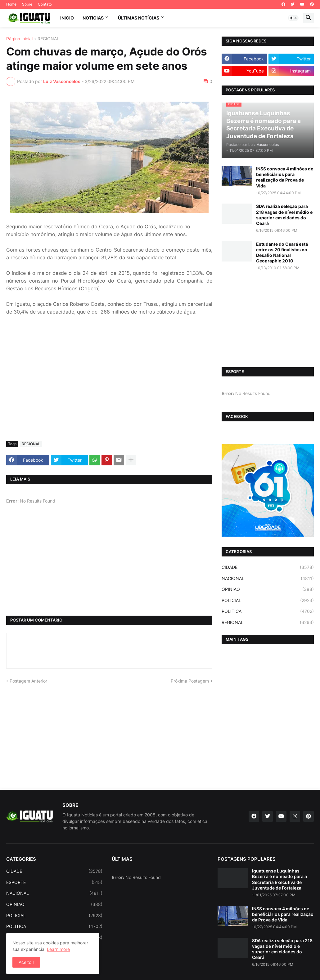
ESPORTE (54, 882)
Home (11, 4)
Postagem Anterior (28, 681)
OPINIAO (268, 589)
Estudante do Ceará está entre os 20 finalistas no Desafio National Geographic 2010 (282, 253)
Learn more (58, 949)
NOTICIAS (93, 18)
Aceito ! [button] (26, 962)
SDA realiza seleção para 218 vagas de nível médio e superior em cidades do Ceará (284, 215)
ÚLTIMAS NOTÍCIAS (139, 18)
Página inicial (19, 39)
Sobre (27, 4)
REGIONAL (48, 39)
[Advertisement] (109, 390)
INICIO (67, 18)
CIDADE (268, 567)
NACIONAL (268, 578)
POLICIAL (268, 600)
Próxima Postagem (190, 681)
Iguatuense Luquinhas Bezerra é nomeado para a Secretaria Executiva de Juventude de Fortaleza (279, 879)
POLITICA (268, 611)
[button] (293, 18)
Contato (45, 4)
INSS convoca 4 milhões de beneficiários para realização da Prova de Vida (285, 177)
